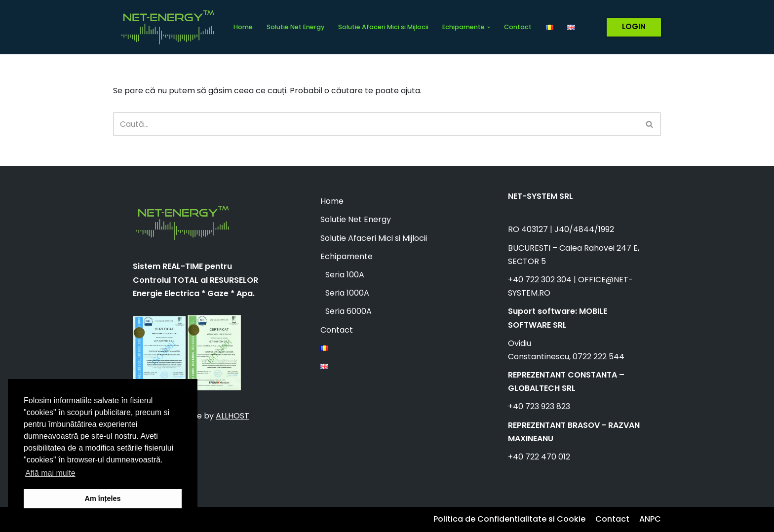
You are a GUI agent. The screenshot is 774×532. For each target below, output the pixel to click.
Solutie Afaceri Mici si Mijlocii (383, 27)
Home (243, 27)
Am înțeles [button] (103, 498)
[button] (489, 27)
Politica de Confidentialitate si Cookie (509, 519)
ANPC (650, 519)
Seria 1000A (347, 293)
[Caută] (376, 124)
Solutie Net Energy (295, 27)
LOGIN (634, 26)
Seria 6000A (348, 311)
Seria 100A (345, 275)
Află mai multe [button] (50, 473)
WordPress (217, 519)
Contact (518, 27)
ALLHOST (232, 416)
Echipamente (347, 256)
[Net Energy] (165, 27)
